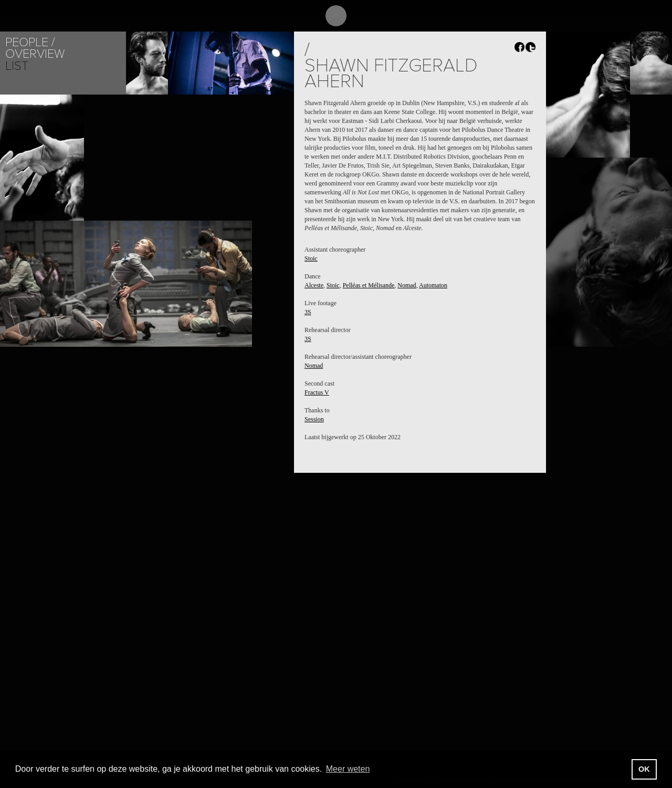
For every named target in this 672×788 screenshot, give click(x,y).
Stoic (311, 258)
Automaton (433, 285)
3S (308, 312)
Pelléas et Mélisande (369, 285)
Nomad (407, 285)
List (17, 66)
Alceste (314, 285)
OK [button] (644, 769)
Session (314, 419)
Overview (35, 54)
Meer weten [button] (348, 769)
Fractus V (317, 392)
